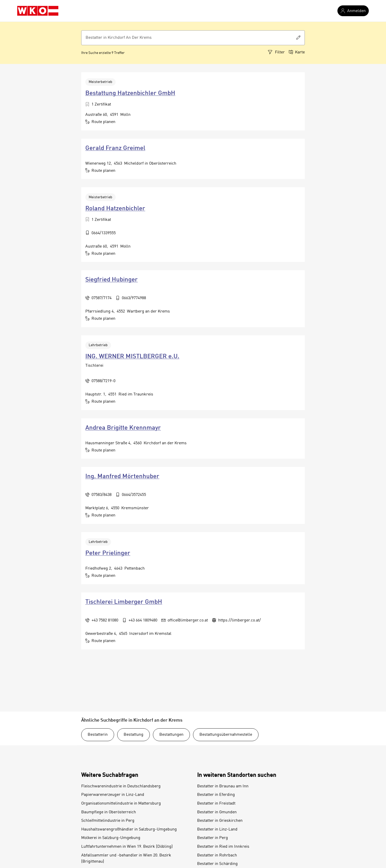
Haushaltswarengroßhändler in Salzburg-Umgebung (129, 829)
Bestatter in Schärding (217, 864)
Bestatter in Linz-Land (217, 829)
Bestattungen (171, 735)
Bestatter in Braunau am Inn (223, 786)
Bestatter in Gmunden (217, 812)
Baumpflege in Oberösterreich (109, 812)
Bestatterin (98, 735)
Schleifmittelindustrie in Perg (108, 821)
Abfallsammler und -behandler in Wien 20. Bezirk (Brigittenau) (126, 858)
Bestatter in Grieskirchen (220, 821)
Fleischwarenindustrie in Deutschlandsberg (121, 786)
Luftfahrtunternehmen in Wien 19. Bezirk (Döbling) (127, 847)
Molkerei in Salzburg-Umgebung (111, 838)
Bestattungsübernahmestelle (226, 735)
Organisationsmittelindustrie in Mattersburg (121, 804)
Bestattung (134, 735)
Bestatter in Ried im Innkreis (223, 847)
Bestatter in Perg (213, 838)
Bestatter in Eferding (216, 795)
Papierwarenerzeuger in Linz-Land (113, 795)
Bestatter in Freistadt (216, 804)
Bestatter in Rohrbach (217, 855)
